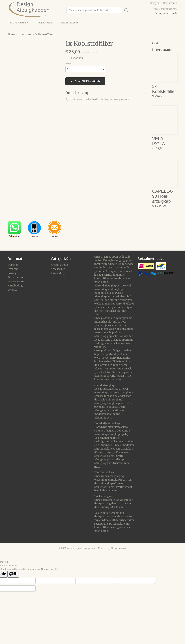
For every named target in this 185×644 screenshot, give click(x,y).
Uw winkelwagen (166, 9)
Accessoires (45, 23)
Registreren (170, 3)
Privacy (12, 273)
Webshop (13, 265)
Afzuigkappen (18, 23)
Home (11, 34)
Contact (12, 290)
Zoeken (125, 10)
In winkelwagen (87, 81)
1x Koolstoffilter (44, 34)
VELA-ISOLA (159, 141)
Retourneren (15, 277)
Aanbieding (70, 23)
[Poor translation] (13, 574)
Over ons (13, 269)
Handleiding (15, 286)
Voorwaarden (16, 282)
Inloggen (154, 3)
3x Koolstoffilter (164, 89)
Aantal (69, 63)
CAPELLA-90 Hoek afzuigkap (163, 196)
